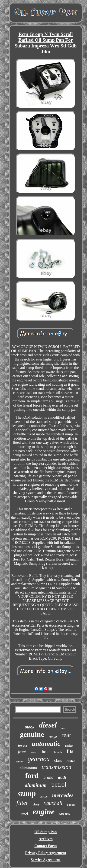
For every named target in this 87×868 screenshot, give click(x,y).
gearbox (39, 759)
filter (22, 803)
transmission (56, 767)
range (53, 737)
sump (27, 794)
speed (71, 805)
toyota (23, 745)
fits (70, 751)
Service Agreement (45, 860)
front (22, 752)
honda (58, 752)
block (29, 727)
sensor (19, 761)
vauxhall (53, 803)
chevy (36, 805)
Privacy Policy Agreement (46, 853)
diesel (48, 725)
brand (48, 777)
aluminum (36, 785)
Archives (45, 839)
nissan (44, 797)
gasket (69, 746)
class (58, 760)
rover (64, 728)
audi (62, 777)
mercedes (63, 795)
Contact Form (45, 846)
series (65, 813)
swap (34, 752)
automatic (46, 743)
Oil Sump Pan (45, 832)
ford (32, 775)
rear (66, 735)
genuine (32, 734)
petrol (59, 784)
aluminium (29, 768)
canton (71, 761)
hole (46, 752)
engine (44, 812)
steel (24, 814)
